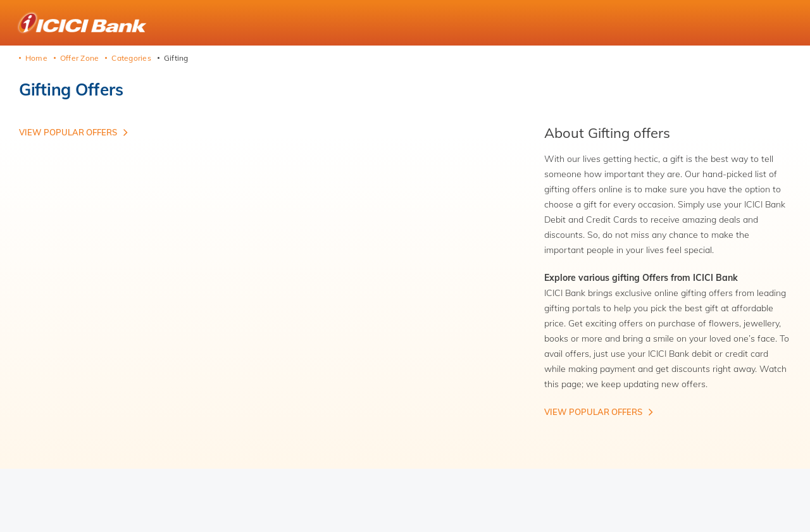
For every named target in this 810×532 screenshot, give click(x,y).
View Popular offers (68, 132)
